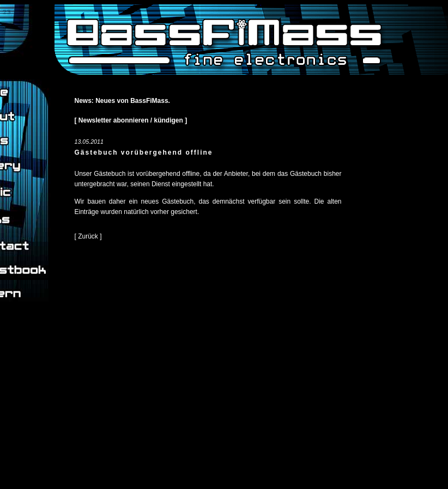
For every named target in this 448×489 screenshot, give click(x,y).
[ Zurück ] (88, 236)
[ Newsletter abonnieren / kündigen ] (131, 120)
